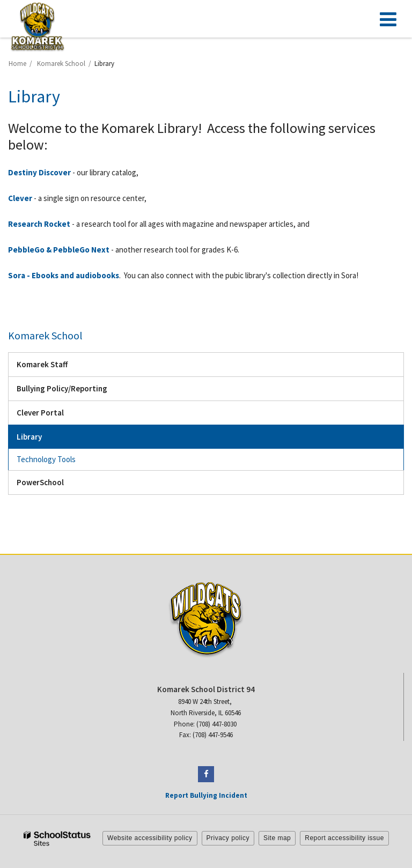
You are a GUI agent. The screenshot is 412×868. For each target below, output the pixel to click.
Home (17, 64)
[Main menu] (388, 19)
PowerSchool (55, 485)
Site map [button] (277, 838)
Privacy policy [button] (228, 838)
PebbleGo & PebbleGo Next (59, 250)
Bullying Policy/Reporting (62, 388)
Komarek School (61, 64)
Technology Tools (46, 459)
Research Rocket (39, 224)
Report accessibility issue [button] (344, 838)
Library (29, 437)
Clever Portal (55, 415)
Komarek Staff (42, 364)
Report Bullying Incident (206, 795)
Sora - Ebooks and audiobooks (64, 275)
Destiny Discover (39, 172)
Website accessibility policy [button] (150, 838)
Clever (20, 198)
